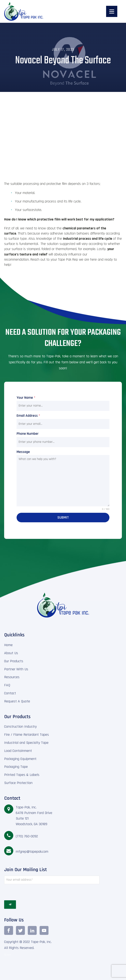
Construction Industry (20, 727)
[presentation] (52, 892)
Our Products (14, 661)
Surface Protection (18, 783)
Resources (12, 677)
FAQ (7, 685)
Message (23, 452)
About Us (11, 653)
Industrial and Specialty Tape (26, 743)
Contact (10, 693)
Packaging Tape (16, 767)
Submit (63, 517)
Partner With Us (16, 669)
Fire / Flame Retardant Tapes (27, 735)
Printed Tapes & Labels (22, 775)
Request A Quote (17, 701)
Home (8, 645)
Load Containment (18, 751)
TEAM (8, 955)
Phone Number (28, 434)
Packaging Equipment (20, 759)
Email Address (28, 416)
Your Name (26, 398)
